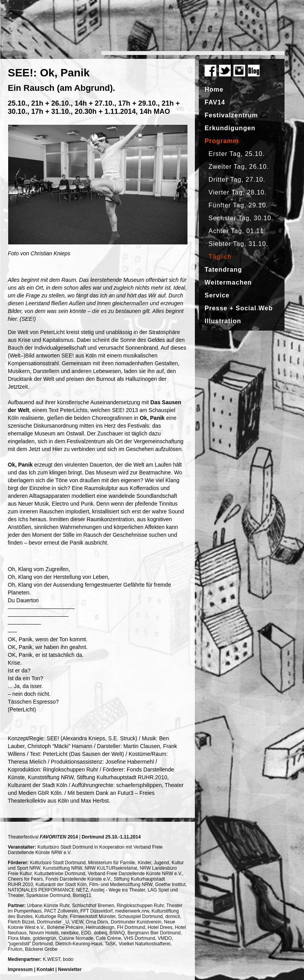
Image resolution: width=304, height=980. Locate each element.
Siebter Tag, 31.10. (238, 244)
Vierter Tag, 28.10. (238, 192)
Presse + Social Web (239, 308)
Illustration (223, 321)
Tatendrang (223, 270)
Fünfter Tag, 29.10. (238, 205)
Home (214, 89)
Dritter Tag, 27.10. (237, 180)
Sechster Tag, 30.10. (241, 218)
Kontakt (45, 969)
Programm (222, 141)
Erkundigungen (230, 128)
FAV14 (215, 102)
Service (217, 295)
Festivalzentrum (231, 115)
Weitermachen (228, 282)
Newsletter (70, 969)
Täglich (220, 257)
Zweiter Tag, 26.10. (239, 167)
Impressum (20, 969)
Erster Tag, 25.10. (237, 154)
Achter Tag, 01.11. (237, 231)
